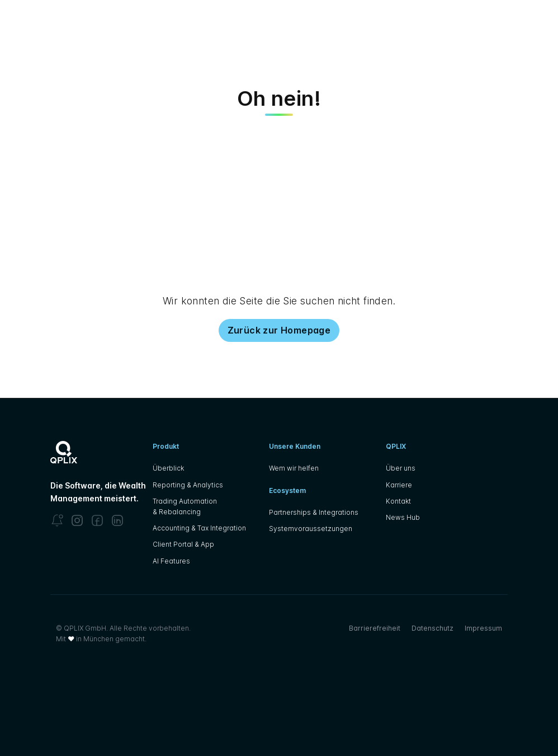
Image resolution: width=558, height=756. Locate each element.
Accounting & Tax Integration (199, 528)
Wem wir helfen (294, 468)
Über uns (401, 468)
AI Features (171, 561)
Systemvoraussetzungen (311, 529)
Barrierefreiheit (375, 628)
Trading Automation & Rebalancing (185, 506)
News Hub (403, 517)
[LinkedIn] (117, 520)
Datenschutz (432, 628)
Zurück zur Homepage (279, 330)
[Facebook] (97, 520)
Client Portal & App (183, 544)
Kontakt (398, 501)
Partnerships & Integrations (314, 512)
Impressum (483, 628)
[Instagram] (77, 520)
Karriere (399, 485)
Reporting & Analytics (188, 485)
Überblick (168, 468)
